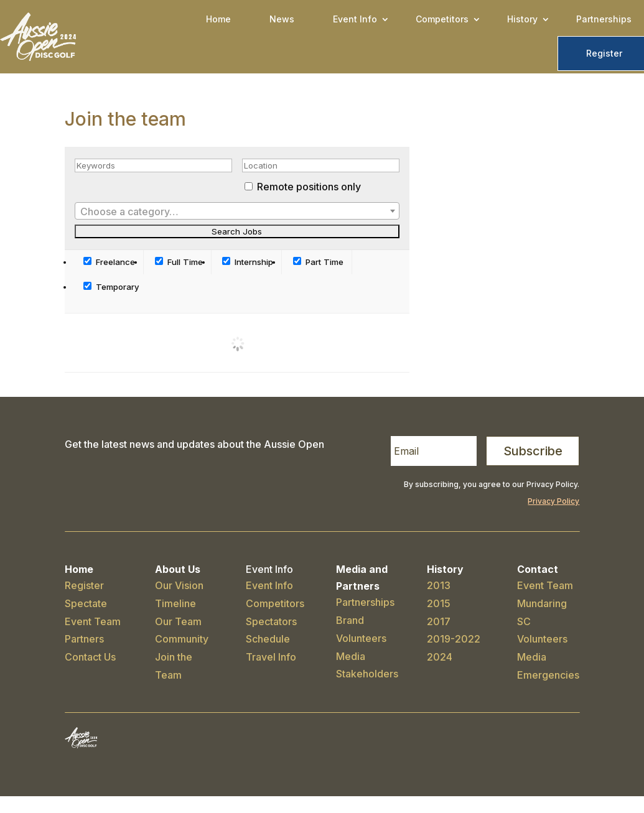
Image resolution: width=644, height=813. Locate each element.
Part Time (318, 262)
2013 (439, 585)
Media (351, 656)
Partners (84, 639)
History (522, 19)
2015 (439, 603)
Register (604, 53)
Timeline (175, 603)
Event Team (93, 621)
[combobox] (237, 211)
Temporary (111, 287)
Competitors (442, 19)
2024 (440, 657)
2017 (439, 621)
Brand (350, 620)
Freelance (109, 262)
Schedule (268, 639)
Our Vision (179, 585)
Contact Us (90, 657)
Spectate (86, 603)
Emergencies (548, 675)
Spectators (271, 621)
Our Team (178, 621)
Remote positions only (309, 187)
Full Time (179, 262)
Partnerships (604, 19)
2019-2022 (454, 639)
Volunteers (361, 638)
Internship (248, 262)
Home (218, 19)
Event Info (355, 19)
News (282, 19)
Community (182, 639)
